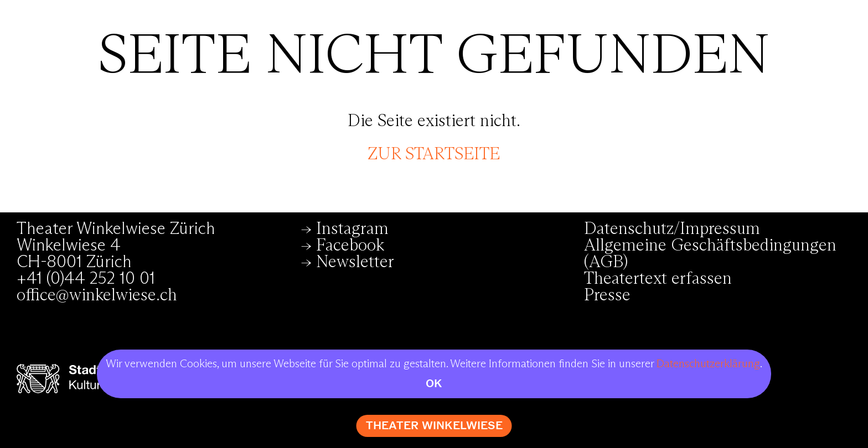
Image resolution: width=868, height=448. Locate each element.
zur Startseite (434, 154)
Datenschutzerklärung (708, 364)
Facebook (350, 246)
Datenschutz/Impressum (672, 229)
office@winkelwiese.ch (97, 295)
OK (434, 384)
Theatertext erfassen (658, 279)
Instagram (352, 229)
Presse (607, 295)
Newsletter (355, 262)
